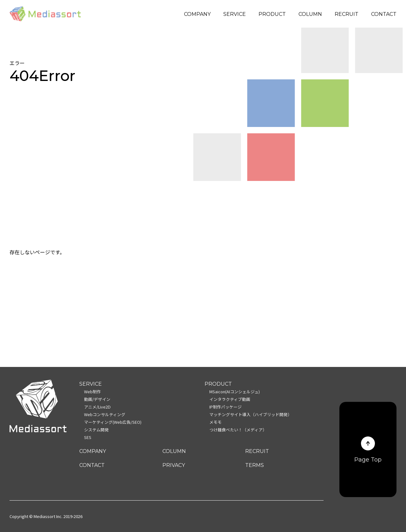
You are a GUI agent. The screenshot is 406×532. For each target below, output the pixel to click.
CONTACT (384, 14)
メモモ (216, 422)
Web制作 (92, 392)
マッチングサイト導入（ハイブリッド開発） (251, 414)
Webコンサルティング (105, 414)
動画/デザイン (97, 399)
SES (88, 437)
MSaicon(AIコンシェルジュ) (235, 392)
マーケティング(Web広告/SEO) (113, 422)
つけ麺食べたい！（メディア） (238, 430)
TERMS (255, 465)
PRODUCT (272, 14)
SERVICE (235, 14)
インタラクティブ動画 (230, 399)
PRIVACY (174, 465)
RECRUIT (347, 14)
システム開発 (96, 430)
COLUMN (310, 14)
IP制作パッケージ (226, 407)
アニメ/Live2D (97, 407)
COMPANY (197, 14)
